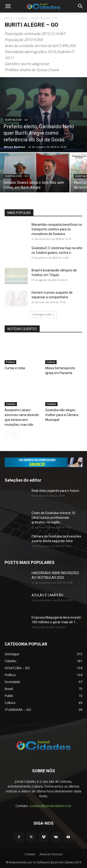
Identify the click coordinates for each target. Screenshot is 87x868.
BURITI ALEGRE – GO (17, 120)
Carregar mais (43, 314)
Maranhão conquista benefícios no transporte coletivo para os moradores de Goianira (57, 229)
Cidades (21, 18)
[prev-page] (8, 435)
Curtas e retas (15, 368)
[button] (8, 6)
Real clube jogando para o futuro (55, 491)
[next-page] (15, 435)
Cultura (51, 362)
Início (8, 18)
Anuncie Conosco (51, 854)
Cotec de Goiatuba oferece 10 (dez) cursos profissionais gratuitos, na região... (53, 518)
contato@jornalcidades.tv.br (50, 806)
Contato (30, 854)
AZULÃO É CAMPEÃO (47, 595)
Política (10, 362)
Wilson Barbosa (14, 147)
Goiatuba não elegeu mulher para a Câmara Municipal (62, 415)
